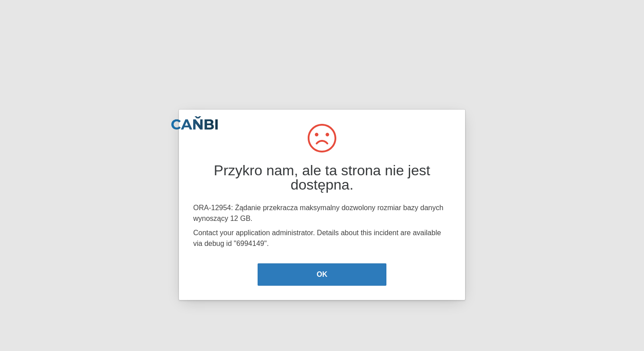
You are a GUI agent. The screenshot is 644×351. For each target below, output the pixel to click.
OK (322, 274)
